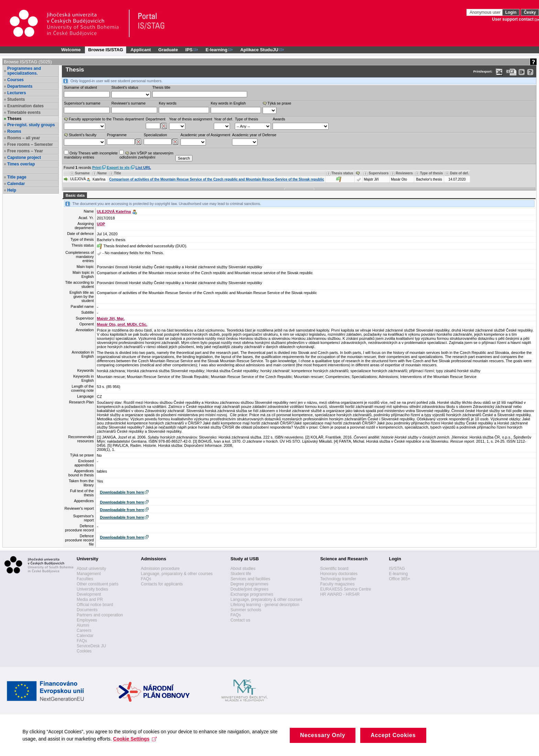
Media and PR (90, 600)
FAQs (82, 641)
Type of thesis (246, 119)
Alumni (83, 625)
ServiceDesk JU (91, 646)
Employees (87, 620)
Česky (530, 12)
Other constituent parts (97, 584)
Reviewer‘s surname (129, 103)
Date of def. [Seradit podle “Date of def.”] (459, 173)
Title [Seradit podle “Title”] (118, 173)
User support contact (513, 19)
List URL (143, 168)
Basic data (75, 195)
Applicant (141, 50)
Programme (117, 135)
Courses (15, 80)
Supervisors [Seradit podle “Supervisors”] (378, 173)
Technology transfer (338, 579)
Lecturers (17, 93)
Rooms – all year (24, 138)
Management (89, 574)
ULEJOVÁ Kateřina (114, 212)
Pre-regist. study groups (31, 125)
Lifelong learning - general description (265, 605)
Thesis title (161, 87)
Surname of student (80, 87)
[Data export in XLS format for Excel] (499, 72)
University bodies (92, 589)
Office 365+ (399, 579)
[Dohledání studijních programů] (138, 142)
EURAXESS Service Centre (345, 589)
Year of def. (223, 119)
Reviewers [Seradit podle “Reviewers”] (404, 173)
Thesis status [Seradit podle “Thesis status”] (342, 173)
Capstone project (24, 158)
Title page (17, 177)
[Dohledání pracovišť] (164, 126)
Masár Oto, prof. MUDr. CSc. (122, 324)
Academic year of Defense (254, 135)
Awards (279, 119)
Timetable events (24, 112)
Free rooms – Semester (30, 144)
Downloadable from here (122, 492)
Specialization (155, 135)
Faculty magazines (337, 584)
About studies (243, 569)
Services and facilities (250, 579)
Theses (14, 119)
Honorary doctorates (339, 574)
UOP (101, 224)
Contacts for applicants (162, 584)
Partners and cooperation (100, 615)
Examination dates (25, 106)
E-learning (398, 574)
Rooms (14, 131)
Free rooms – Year (25, 151)
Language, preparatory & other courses (177, 574)
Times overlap (21, 164)
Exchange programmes (252, 594)
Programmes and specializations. (24, 71)
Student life (241, 574)
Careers (84, 630)
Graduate (168, 50)
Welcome (71, 50)
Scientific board (334, 569)
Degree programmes (250, 584)
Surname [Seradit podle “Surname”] (82, 173)
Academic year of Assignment (205, 135)
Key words (168, 103)
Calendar (16, 184)
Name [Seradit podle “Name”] (102, 173)
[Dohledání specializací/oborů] (175, 142)
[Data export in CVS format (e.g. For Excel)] (511, 72)
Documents (87, 610)
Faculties (85, 579)
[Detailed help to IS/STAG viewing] (530, 72)
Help (12, 190)
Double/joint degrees (250, 589)
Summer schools (246, 610)
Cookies (84, 651)
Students (16, 99)
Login (511, 12)
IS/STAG (397, 569)
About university (91, 569)
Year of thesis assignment (191, 119)
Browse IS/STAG (106, 50)
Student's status (125, 87)
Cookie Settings (137, 747)
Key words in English (228, 103)
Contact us (240, 620)
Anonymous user (486, 12)
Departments (20, 86)
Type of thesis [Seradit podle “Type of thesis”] (432, 173)
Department (156, 119)
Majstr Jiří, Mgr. (111, 318)
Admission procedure (160, 569)
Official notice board (95, 605)
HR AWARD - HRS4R (340, 594)
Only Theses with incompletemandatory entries (91, 155)
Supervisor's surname (82, 103)
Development (89, 594)
